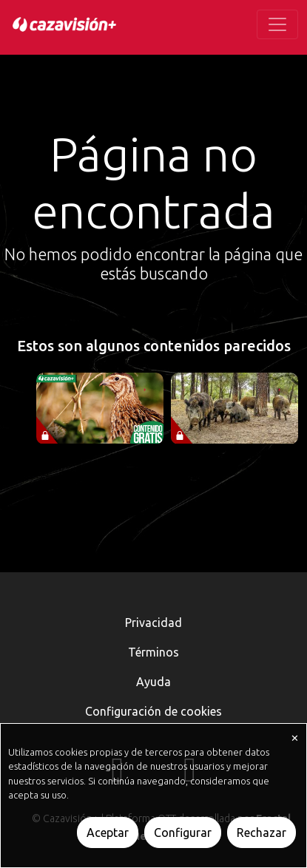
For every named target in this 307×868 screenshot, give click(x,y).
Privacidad (153, 623)
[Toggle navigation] (277, 24)
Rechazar (262, 833)
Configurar (183, 833)
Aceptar (108, 833)
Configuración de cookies (153, 711)
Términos (153, 652)
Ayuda (153, 682)
